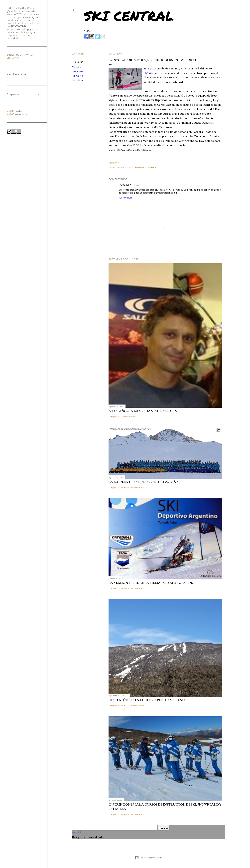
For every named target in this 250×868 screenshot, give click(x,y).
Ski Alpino (77, 76)
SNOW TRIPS (130, 31)
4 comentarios (128, 417)
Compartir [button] (78, 54)
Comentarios (18, 114)
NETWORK (91, 31)
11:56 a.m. (137, 185)
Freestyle (77, 72)
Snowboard (78, 80)
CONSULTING (110, 31)
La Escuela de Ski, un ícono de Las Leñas (144, 482)
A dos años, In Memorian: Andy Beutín (143, 411)
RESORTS (147, 31)
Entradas (16, 111)
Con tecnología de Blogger (149, 858)
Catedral (77, 67)
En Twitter (13, 58)
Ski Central (129, 16)
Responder (125, 198)
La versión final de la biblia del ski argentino (151, 583)
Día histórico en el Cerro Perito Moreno (147, 700)
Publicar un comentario (133, 487)
